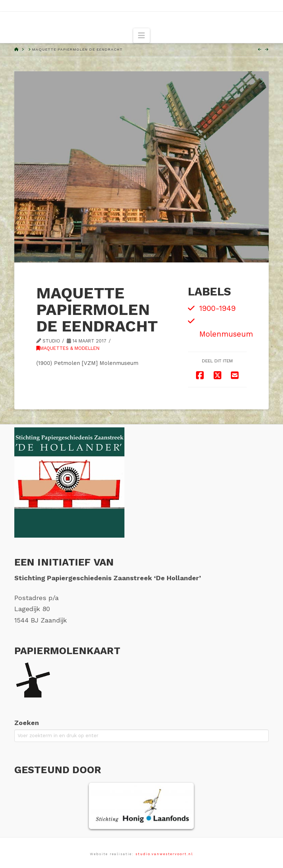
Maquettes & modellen (68, 348)
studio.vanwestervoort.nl (164, 854)
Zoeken (27, 723)
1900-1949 (217, 308)
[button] (141, 36)
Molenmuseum (226, 334)
